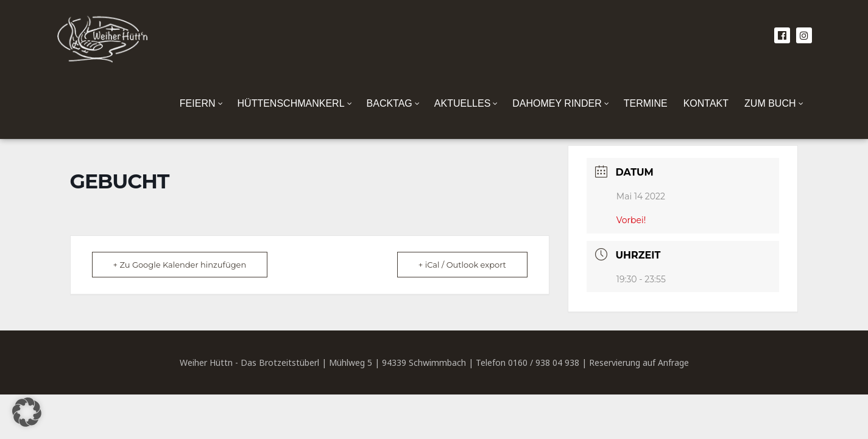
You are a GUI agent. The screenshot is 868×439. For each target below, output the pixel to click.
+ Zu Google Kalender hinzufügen (180, 265)
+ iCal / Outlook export (462, 265)
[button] (27, 412)
